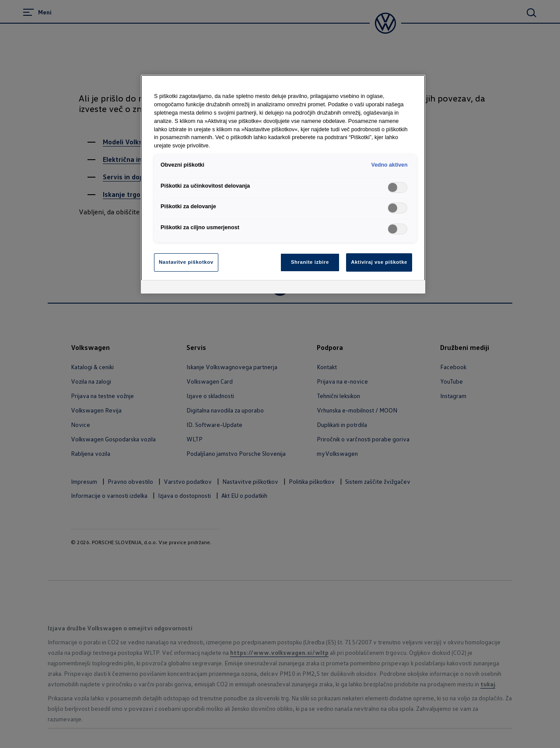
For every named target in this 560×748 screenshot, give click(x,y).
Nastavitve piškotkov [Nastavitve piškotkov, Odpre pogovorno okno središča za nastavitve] (186, 262)
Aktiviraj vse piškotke (379, 262)
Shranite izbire (310, 262)
